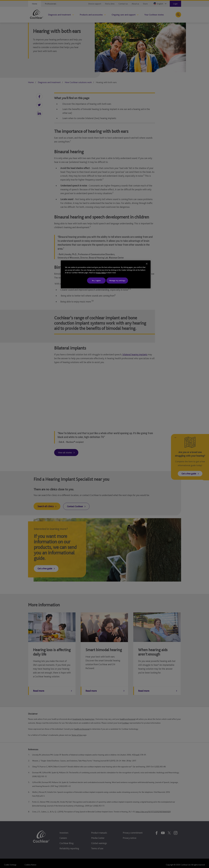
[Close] (147, 264)
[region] (106, 274)
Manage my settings (117, 280)
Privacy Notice (101, 273)
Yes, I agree (96, 280)
